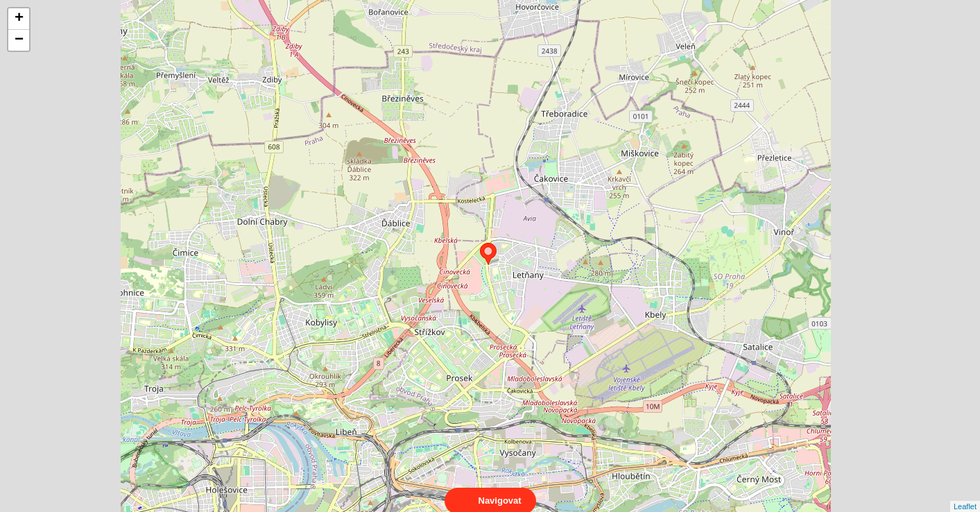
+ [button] (19, 19)
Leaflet (965, 494)
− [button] (19, 40)
